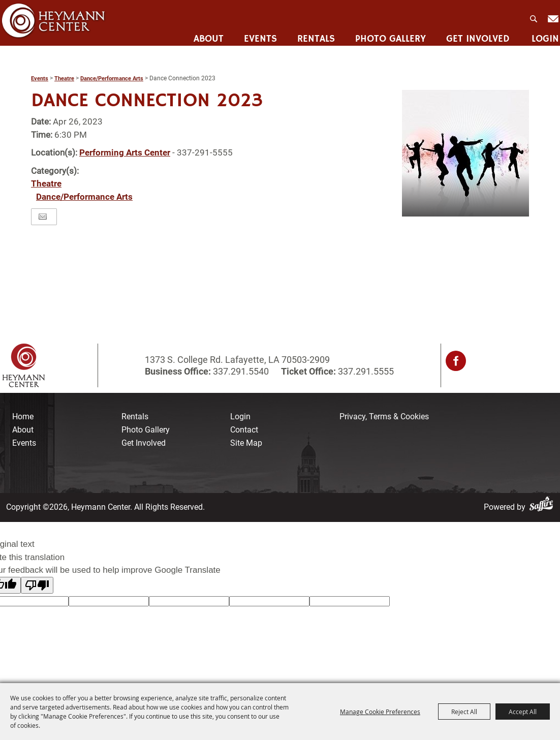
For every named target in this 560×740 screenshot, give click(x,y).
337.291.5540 (241, 371)
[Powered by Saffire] (543, 507)
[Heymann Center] (54, 22)
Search (533, 16)
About (207, 33)
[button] (465, 153)
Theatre (64, 79)
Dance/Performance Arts (112, 79)
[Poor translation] (37, 585)
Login (544, 33)
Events (259, 33)
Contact (244, 430)
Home (23, 417)
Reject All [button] (464, 712)
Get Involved (476, 33)
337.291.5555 (365, 371)
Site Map (246, 443)
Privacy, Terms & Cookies (384, 417)
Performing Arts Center (125, 152)
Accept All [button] (523, 712)
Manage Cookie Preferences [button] (380, 712)
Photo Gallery (389, 33)
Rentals (315, 33)
